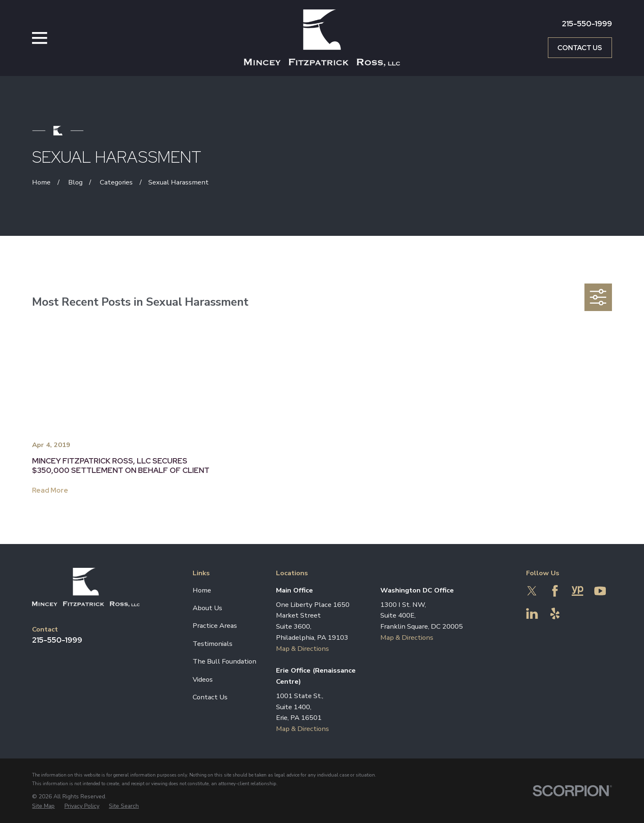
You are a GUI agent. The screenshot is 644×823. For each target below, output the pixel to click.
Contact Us (580, 48)
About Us (207, 608)
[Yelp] (555, 613)
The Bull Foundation (224, 661)
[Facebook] (555, 591)
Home (202, 590)
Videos (203, 679)
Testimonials (213, 644)
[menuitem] (43, 806)
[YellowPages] (577, 591)
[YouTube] (600, 591)
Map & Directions (302, 649)
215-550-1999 (587, 24)
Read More (50, 490)
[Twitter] (532, 591)
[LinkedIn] (532, 613)
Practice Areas (215, 626)
